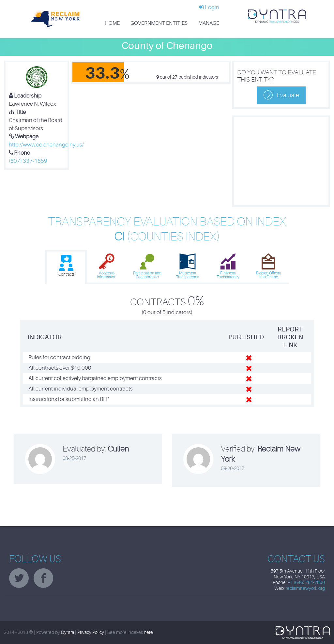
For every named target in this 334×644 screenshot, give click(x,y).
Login (209, 7)
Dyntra (68, 632)
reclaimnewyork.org (305, 588)
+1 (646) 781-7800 (306, 583)
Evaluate (288, 95)
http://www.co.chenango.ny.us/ (46, 145)
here (148, 632)
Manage (209, 23)
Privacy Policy (91, 632)
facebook (43, 578)
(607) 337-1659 (28, 161)
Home (112, 23)
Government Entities (159, 23)
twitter (19, 578)
